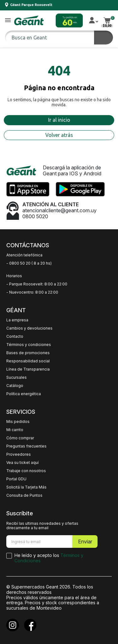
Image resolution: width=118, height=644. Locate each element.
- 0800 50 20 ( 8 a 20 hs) (29, 263)
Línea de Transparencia (28, 369)
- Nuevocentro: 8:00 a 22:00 (32, 292)
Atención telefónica (24, 255)
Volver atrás (59, 135)
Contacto (15, 337)
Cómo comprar (20, 438)
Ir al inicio (59, 120)
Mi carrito (15, 430)
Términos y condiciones (29, 345)
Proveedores (19, 454)
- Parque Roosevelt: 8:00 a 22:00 (37, 284)
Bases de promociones (28, 353)
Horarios (14, 276)
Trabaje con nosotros (26, 471)
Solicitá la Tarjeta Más (26, 487)
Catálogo (15, 386)
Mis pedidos (18, 422)
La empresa (17, 320)
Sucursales (17, 378)
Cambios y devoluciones (29, 328)
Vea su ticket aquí (22, 463)
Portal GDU (16, 479)
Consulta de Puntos (24, 495)
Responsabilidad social (28, 361)
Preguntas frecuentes (26, 446)
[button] (8, 21)
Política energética (24, 394)
